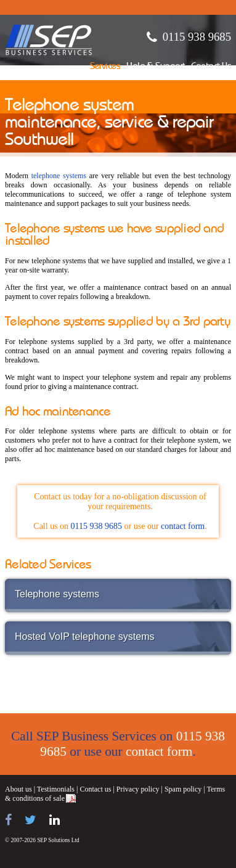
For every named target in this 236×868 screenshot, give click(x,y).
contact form (183, 526)
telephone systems (59, 176)
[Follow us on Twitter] (31, 820)
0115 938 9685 (197, 37)
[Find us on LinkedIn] (55, 820)
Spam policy (183, 789)
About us (18, 789)
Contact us (95, 789)
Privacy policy (138, 789)
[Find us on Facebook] (8, 820)
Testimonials (56, 789)
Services (105, 67)
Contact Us (211, 67)
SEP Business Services (49, 40)
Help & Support (156, 67)
